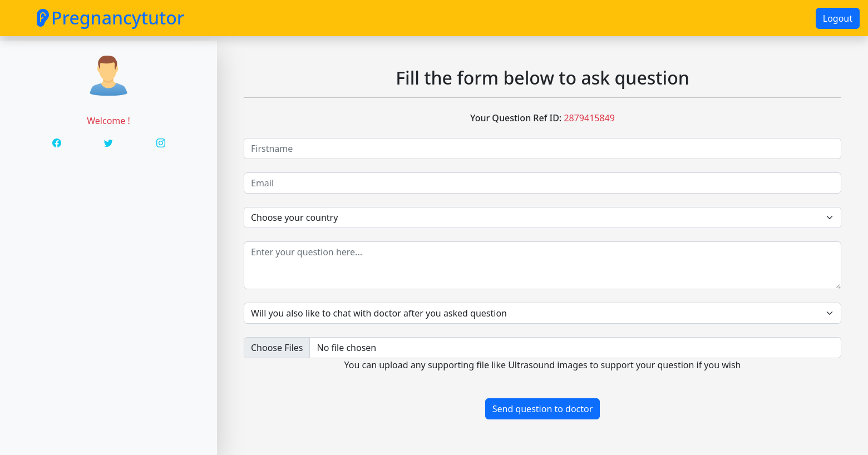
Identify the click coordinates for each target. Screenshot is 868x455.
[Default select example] (542, 313)
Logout (838, 18)
